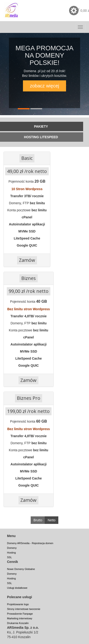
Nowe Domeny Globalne (21, 569)
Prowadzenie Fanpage (20, 614)
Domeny (12, 548)
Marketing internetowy (20, 618)
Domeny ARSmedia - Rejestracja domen (30, 543)
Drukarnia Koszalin (18, 623)
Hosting (11, 553)
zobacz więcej (45, 86)
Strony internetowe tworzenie (24, 609)
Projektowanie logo (18, 604)
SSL (9, 557)
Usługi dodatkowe (17, 588)
